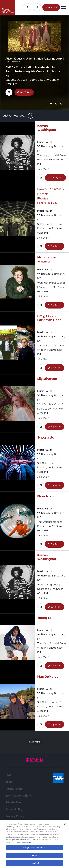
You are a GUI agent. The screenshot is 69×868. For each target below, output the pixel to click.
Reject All (34, 855)
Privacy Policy (15, 816)
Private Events (15, 802)
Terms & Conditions (19, 796)
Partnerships (14, 789)
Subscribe (53, 7)
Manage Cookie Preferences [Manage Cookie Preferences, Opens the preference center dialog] (34, 848)
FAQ (8, 775)
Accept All (34, 863)
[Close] (65, 824)
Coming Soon (57, 177)
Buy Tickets (26, 92)
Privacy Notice (28, 842)
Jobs (9, 782)
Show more (35, 742)
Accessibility (14, 809)
